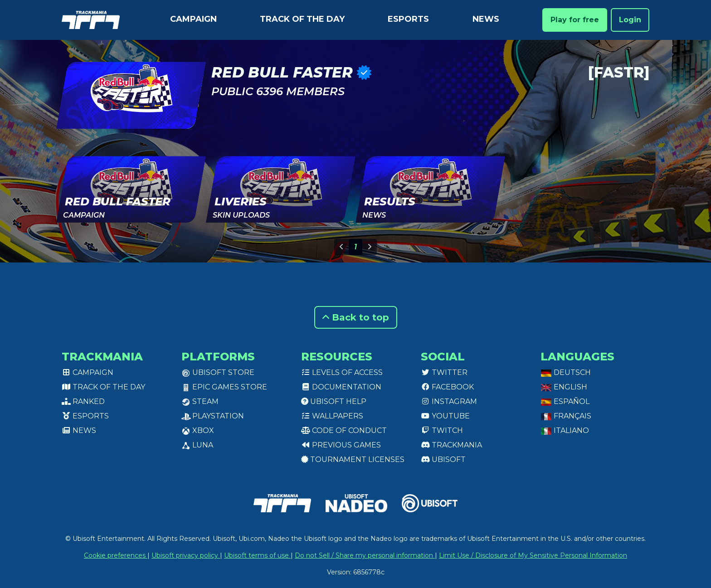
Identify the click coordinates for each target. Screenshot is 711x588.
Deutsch (566, 372)
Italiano (565, 430)
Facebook (447, 387)
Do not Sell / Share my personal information (365, 555)
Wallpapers (332, 416)
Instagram (449, 401)
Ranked (83, 401)
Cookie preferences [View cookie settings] (116, 555)
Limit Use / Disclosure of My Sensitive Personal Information (533, 555)
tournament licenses (353, 459)
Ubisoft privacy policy (186, 555)
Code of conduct (344, 430)
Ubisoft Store (218, 372)
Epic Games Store (224, 387)
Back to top (356, 317)
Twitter (444, 372)
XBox (198, 430)
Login (630, 20)
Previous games (341, 445)
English (564, 387)
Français (566, 416)
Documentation (341, 387)
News (486, 19)
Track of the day (302, 19)
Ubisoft (443, 459)
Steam (200, 401)
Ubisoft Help (334, 401)
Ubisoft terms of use (257, 555)
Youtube (445, 416)
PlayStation (213, 416)
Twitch (442, 430)
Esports (408, 19)
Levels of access (342, 372)
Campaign (193, 19)
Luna (197, 445)
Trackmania (451, 445)
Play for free (575, 20)
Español (565, 401)
